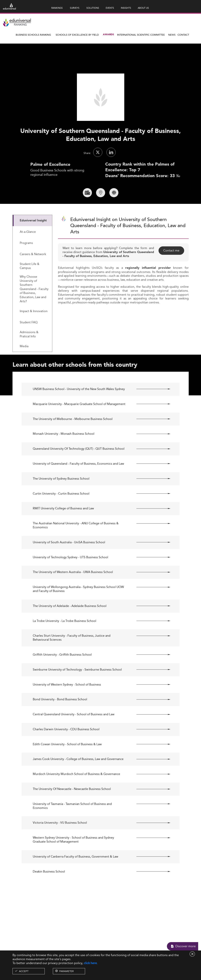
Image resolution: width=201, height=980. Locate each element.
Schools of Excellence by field (77, 35)
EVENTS (110, 8)
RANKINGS (57, 8)
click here (90, 963)
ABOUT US (143, 8)
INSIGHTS (126, 8)
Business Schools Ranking (33, 35)
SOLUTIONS (93, 8)
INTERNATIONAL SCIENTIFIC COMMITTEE (141, 35)
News (172, 35)
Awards (108, 35)
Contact (183, 35)
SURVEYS (75, 8)
